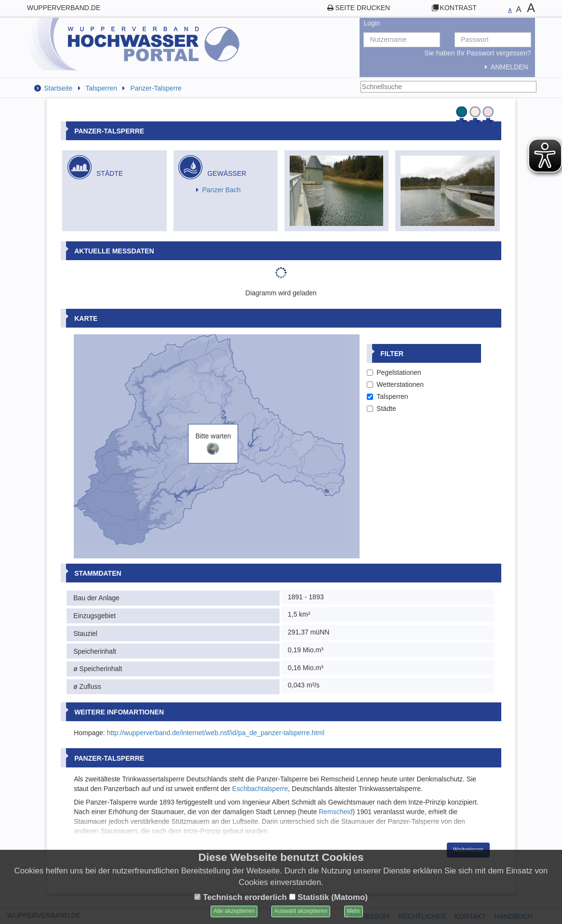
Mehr (354, 911)
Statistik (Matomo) (328, 897)
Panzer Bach (221, 190)
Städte (381, 409)
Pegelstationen (394, 372)
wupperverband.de (64, 8)
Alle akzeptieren (234, 911)
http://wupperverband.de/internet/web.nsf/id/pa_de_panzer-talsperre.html (216, 733)
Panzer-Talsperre (156, 88)
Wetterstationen (395, 384)
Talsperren (101, 88)
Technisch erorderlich (241, 897)
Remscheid (335, 812)
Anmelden (504, 67)
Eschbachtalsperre (260, 789)
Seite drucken (363, 8)
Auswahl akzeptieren (301, 911)
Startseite (58, 88)
